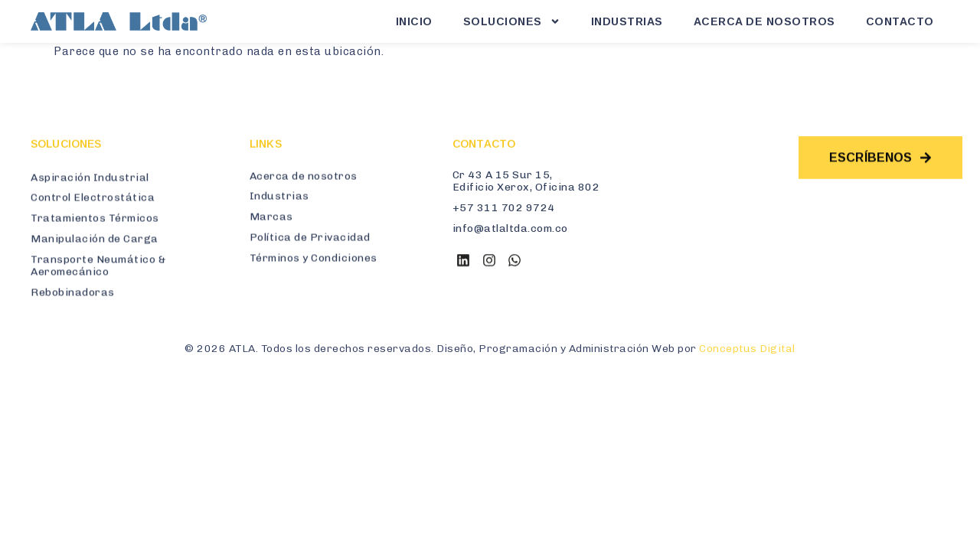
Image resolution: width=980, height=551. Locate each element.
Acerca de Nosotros (764, 21)
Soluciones (512, 21)
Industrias (627, 21)
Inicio (414, 21)
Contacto (900, 21)
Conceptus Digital (747, 349)
